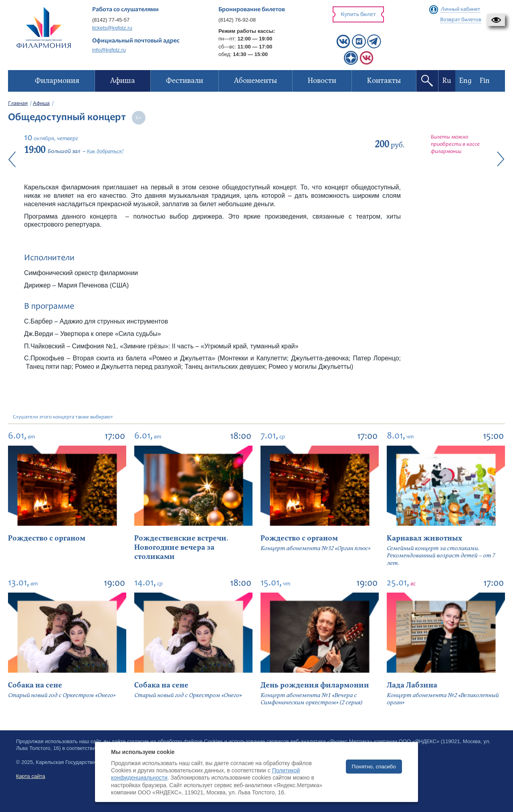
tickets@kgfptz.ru (112, 28)
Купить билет (358, 15)
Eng (466, 81)
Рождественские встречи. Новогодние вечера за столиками (181, 548)
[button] (496, 20)
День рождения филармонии (315, 685)
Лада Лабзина (412, 685)
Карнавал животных (424, 538)
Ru (447, 81)
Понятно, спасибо (374, 767)
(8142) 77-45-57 (111, 20)
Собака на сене (35, 685)
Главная (18, 104)
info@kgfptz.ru (109, 50)
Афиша (41, 104)
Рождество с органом (47, 538)
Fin (485, 81)
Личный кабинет (460, 10)
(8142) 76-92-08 (237, 20)
